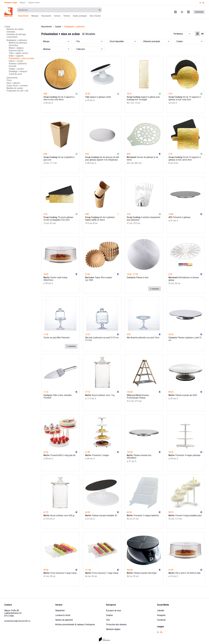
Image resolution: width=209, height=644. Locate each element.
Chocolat (12, 66)
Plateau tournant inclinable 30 (101, 515)
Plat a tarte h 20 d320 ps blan (184, 573)
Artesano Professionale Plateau (138, 396)
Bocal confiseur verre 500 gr (59, 515)
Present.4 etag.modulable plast (185, 515)
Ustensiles (11, 32)
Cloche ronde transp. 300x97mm (56, 279)
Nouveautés (46, 16)
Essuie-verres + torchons (17, 86)
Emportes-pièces (16, 50)
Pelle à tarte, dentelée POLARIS (58, 396)
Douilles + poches (16, 69)
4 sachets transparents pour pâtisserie (144, 219)
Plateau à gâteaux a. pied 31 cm (185, 339)
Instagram (161, 615)
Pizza (9, 80)
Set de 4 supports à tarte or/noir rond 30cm (59, 98)
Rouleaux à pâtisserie (18, 64)
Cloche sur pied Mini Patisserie (57, 338)
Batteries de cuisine (15, 29)
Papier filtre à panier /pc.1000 (99, 279)
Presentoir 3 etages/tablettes (143, 515)
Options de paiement (64, 620)
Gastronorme (12, 78)
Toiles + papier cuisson (18, 53)
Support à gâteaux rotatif (98, 97)
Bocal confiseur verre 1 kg (100, 395)
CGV (108, 620)
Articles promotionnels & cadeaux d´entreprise (75, 624)
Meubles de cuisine (15, 88)
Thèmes (67, 16)
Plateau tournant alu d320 (183, 395)
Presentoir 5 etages (97, 455)
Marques (35, 16)
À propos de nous (114, 610)
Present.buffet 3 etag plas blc (60, 455)
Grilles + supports (16, 56)
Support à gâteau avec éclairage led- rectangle (143, 98)
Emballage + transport (18, 71)
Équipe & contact (34, 3)
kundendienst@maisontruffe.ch (17, 621)
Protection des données (116, 624)
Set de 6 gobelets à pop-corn (59, 158)
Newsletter (60, 610)
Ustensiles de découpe (16, 34)
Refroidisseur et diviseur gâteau (184, 279)
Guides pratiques (80, 16)
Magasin (23, 3)
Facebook (161, 620)
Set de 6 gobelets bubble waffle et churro (100, 219)
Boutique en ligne (11, 3)
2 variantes (71, 346)
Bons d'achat (95, 16)
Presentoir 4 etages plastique (184, 455)
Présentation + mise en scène (21, 58)
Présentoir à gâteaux (179, 217)
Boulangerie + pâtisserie (17, 40)
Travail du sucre (15, 74)
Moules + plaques (16, 48)
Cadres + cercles (16, 61)
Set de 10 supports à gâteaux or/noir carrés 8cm (185, 158)
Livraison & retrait (63, 615)
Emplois (109, 615)
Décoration (13, 45)
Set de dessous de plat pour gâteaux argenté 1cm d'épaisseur (102, 158)
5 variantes (155, 289)
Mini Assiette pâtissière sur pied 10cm (143, 338)
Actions (57, 16)
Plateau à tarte (138, 277)
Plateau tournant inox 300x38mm (139, 457)
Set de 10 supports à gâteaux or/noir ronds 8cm (185, 98)
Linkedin (161, 610)
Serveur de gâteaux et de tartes (142, 158)
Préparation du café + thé (17, 91)
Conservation (12, 37)
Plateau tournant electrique (142, 573)
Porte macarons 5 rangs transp (60, 573)
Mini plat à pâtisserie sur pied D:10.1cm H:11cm (102, 339)
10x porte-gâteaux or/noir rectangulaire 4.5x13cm (58, 219)
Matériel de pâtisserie (18, 43)
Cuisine (7, 27)
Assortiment (23, 16)
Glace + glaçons (13, 83)
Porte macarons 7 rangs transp (102, 573)
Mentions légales (113, 629)
